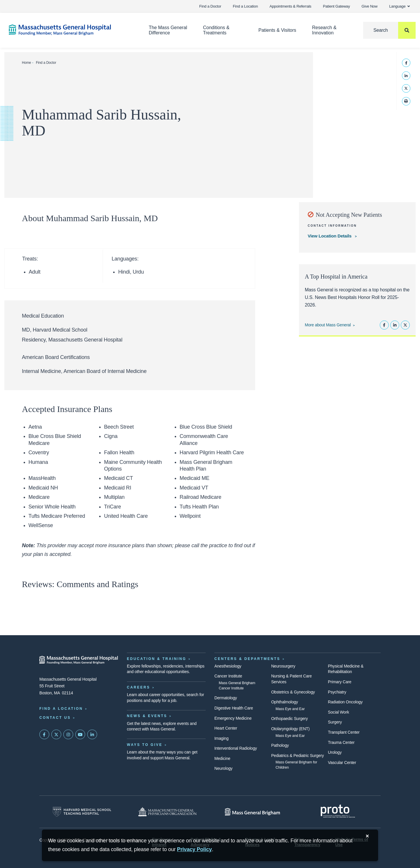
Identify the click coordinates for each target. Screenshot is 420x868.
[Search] (389, 30)
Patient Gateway (336, 6)
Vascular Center (342, 763)
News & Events (147, 716)
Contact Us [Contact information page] (55, 718)
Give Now (370, 6)
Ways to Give (145, 745)
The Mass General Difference (168, 30)
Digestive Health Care (234, 708)
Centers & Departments (247, 659)
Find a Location (245, 6)
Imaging (222, 738)
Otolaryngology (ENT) (290, 729)
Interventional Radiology (236, 748)
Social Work (338, 712)
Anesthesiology (228, 666)
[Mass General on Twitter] (56, 735)
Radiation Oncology (345, 702)
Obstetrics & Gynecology (293, 692)
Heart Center (226, 728)
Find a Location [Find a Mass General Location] (61, 709)
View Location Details (330, 236)
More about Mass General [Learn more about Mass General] (328, 325)
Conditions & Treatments (216, 30)
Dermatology (226, 698)
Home (26, 63)
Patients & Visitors (277, 30)
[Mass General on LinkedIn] (92, 735)
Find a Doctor (210, 6)
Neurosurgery (283, 666)
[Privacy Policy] (195, 849)
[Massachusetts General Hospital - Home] (79, 660)
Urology (335, 752)
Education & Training (157, 659)
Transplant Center (344, 732)
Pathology (280, 745)
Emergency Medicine (233, 718)
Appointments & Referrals (290, 6)
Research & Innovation (324, 30)
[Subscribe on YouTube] (80, 735)
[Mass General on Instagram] (68, 735)
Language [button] (399, 6)
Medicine (222, 758)
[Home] (70, 30)
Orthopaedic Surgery (290, 719)
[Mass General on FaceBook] (44, 735)
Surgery (335, 722)
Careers (139, 687)
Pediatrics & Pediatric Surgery (298, 756)
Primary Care (339, 682)
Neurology (223, 768)
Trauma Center (341, 742)
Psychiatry (337, 692)
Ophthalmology (285, 702)
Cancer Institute (228, 676)
